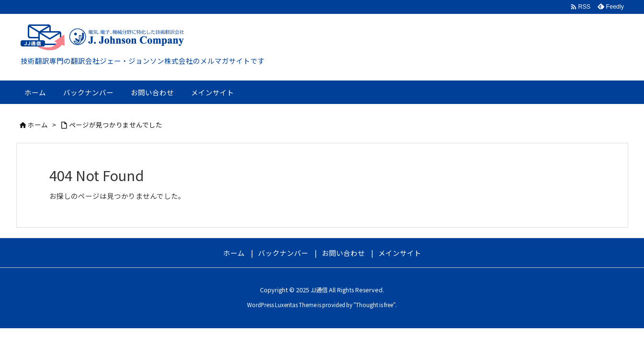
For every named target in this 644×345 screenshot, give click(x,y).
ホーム (38, 125)
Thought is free (374, 305)
